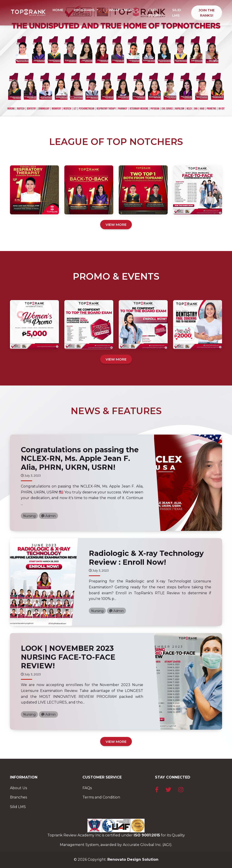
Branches (18, 797)
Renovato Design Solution (133, 859)
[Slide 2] (112, 110)
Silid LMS (18, 807)
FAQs (87, 788)
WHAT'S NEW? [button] (122, 10)
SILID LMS (177, 13)
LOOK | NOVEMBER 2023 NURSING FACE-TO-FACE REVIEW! (68, 657)
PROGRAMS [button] (85, 10)
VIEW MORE (116, 225)
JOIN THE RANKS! (207, 13)
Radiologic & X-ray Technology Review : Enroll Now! (146, 558)
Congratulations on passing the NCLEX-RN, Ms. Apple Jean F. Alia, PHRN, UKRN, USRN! (80, 458)
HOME (58, 10)
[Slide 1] (104, 110)
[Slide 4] (128, 110)
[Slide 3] (120, 110)
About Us (18, 788)
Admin (48, 516)
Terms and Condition (101, 797)
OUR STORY (155, 13)
